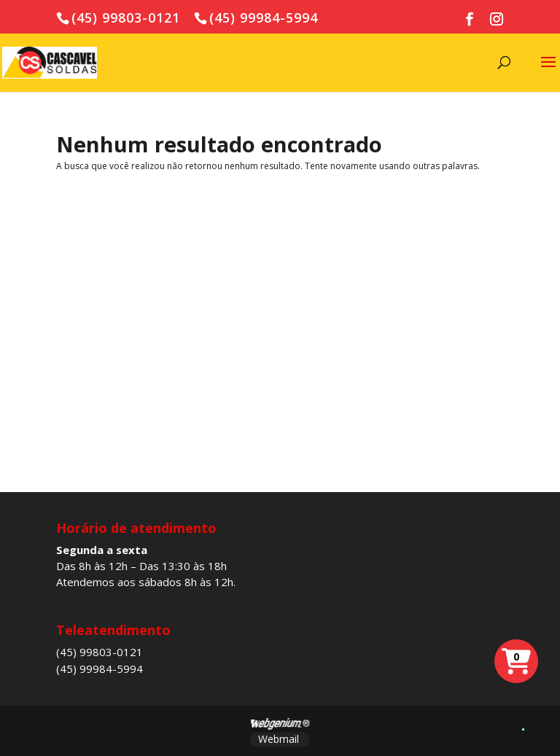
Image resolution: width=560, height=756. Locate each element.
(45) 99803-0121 (100, 652)
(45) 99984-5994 (100, 669)
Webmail (279, 739)
